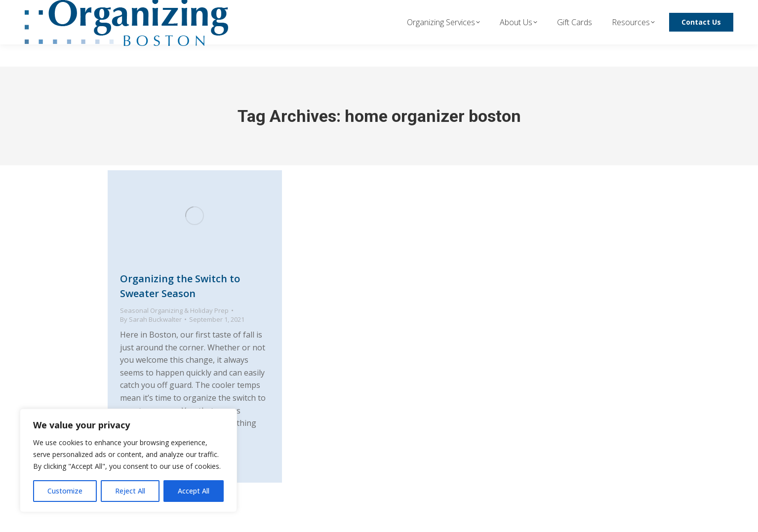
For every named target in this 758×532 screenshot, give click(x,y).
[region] (128, 460)
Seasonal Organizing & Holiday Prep (174, 310)
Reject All (130, 491)
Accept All (194, 491)
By (151, 319)
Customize (65, 491)
